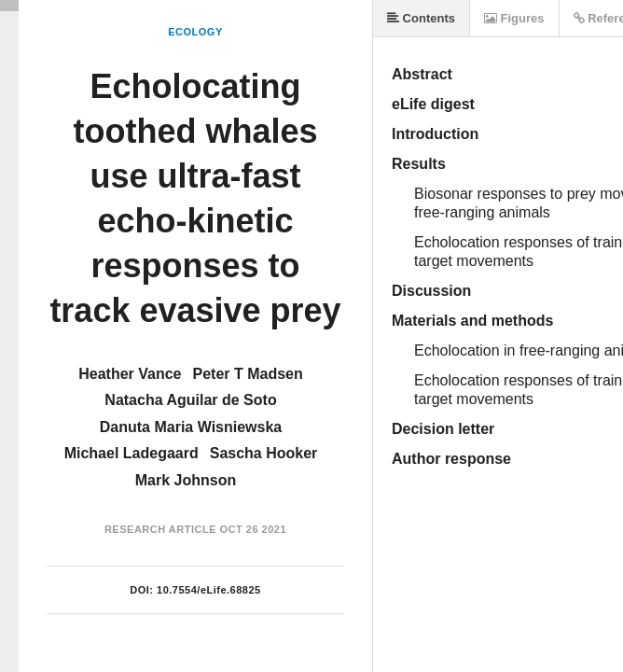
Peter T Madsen (248, 374)
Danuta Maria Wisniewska (191, 427)
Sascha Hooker (264, 453)
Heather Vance (130, 374)
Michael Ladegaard (132, 453)
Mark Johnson (186, 480)
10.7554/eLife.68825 (209, 590)
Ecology (195, 32)
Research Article (160, 529)
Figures (514, 18)
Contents (421, 18)
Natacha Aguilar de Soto (190, 400)
